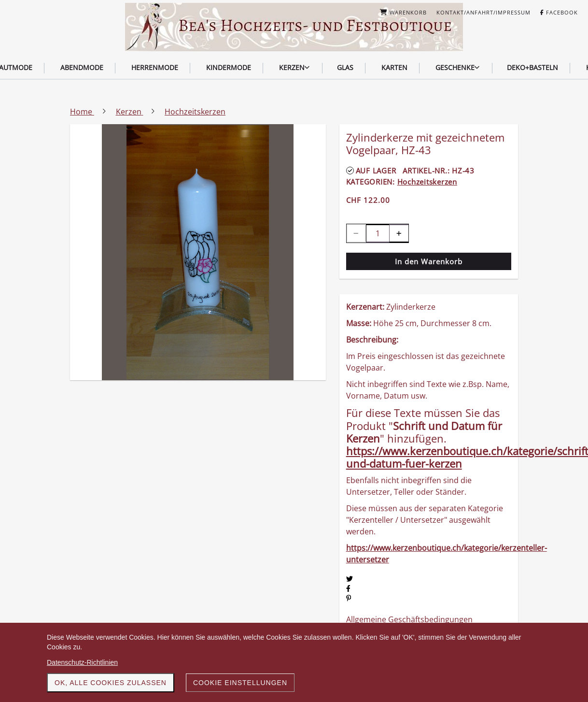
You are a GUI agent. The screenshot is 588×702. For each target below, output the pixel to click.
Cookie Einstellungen (240, 683)
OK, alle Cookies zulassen (111, 683)
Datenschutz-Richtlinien (82, 662)
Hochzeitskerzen (427, 182)
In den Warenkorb (429, 261)
